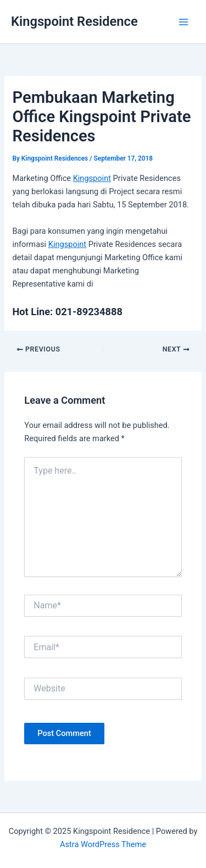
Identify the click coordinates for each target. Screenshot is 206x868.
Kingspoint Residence (74, 21)
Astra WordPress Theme (103, 844)
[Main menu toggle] (183, 22)
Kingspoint (92, 178)
